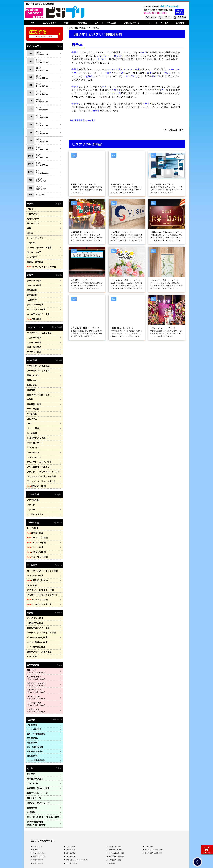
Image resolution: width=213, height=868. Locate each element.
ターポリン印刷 (33, 275)
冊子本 (75, 52)
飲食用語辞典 (32, 724)
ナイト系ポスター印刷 (116, 818)
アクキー (30, 488)
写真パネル (31, 373)
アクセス (164, 23)
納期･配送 (82, 23)
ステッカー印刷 (33, 333)
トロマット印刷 (33, 280)
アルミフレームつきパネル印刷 (77, 821)
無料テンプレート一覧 (36, 760)
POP (29, 408)
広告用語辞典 (32, 707)
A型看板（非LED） (36, 555)
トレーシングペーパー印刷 (38, 244)
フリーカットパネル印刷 (37, 360)
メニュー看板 (32, 413)
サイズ (155, 76)
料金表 (67, 23)
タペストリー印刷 (34, 297)
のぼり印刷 (33, 311)
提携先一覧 (31, 773)
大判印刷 (30, 240)
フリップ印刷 (32, 395)
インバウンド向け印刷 (36, 608)
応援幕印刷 (31, 293)
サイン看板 (31, 399)
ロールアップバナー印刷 (37, 306)
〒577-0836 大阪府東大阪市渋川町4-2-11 (57, 846)
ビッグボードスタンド (38, 577)
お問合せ (180, 23)
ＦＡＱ (150, 23)
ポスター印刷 (38, 807)
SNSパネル (31, 404)
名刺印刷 (112, 824)
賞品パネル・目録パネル (37, 382)
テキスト (114, 90)
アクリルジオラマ (34, 492)
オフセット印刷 (132, 69)
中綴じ (167, 73)
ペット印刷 (31, 625)
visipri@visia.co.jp (170, 6)
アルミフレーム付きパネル (38, 444)
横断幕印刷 (31, 284)
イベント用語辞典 (34, 698)
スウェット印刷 (35, 519)
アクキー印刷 (71, 811)
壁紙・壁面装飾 (33, 337)
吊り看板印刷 (71, 814)
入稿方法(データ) (131, 23)
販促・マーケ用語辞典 (36, 702)
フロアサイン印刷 (36, 572)
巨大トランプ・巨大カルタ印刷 (39, 457)
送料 (97, 23)
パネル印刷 (37, 811)
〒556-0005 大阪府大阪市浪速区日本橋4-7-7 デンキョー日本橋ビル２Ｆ (69, 843)
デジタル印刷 (114, 69)
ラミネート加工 (33, 249)
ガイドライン (81, 862)
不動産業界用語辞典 (35, 720)
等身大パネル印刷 (39, 818)
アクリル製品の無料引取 (153, 814)
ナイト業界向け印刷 (35, 617)
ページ (143, 52)
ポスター (30, 209)
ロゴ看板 (30, 377)
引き (161, 90)
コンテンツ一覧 (33, 764)
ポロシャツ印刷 (35, 528)
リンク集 (41, 782)
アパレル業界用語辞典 (36, 729)
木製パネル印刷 (35, 466)
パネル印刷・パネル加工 (37, 355)
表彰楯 (30, 386)
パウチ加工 (31, 253)
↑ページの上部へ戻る (174, 130)
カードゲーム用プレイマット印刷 (40, 546)
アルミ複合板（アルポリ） (38, 448)
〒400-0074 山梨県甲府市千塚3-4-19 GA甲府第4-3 (60, 849)
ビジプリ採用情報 (42, 787)
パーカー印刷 (34, 523)
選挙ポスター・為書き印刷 (38, 621)
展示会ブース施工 (34, 747)
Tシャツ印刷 (32, 506)
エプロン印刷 (34, 510)
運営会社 (52, 862)
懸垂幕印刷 (31, 289)
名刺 (29, 227)
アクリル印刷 (32, 479)
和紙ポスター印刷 (115, 821)
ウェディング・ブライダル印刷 (39, 603)
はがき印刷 (149, 807)
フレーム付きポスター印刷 (39, 262)
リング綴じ (132, 76)
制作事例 (30, 742)
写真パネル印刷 (38, 821)
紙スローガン (32, 222)
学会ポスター (32, 213)
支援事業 (30, 778)
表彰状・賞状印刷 (34, 257)
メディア (147, 104)
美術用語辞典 (32, 711)
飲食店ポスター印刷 (116, 811)
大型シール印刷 (33, 328)
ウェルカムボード (34, 426)
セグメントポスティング (37, 769)
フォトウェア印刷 (36, 532)
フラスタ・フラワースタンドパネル (41, 452)
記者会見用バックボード (37, 421)
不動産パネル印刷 (34, 594)
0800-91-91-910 (156, 13)
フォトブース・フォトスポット (39, 461)
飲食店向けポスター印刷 (37, 599)
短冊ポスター (32, 218)
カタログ (119, 56)
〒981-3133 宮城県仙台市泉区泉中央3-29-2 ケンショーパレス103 (66, 851)
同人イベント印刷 (34, 590)
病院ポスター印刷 (115, 807)
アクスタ (30, 484)
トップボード (32, 435)
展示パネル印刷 (38, 824)
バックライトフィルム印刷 (38, 324)
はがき (30, 231)
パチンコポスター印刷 (116, 814)
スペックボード (33, 439)
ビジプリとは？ (50, 23)
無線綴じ (90, 76)
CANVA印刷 (32, 751)
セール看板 (31, 417)
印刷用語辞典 (32, 693)
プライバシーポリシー (39, 862)
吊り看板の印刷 (33, 390)
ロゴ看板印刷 (71, 818)
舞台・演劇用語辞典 (35, 716)
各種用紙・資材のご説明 (37, 755)
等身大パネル (32, 364)
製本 (109, 73)
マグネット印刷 (33, 342)
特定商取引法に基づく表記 (66, 862)
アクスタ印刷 (71, 807)
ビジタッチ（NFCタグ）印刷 (39, 563)
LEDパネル (31, 559)
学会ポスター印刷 (39, 814)
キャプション (32, 430)
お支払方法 (111, 23)
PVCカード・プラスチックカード (40, 568)
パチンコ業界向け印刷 (36, 612)
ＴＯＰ (32, 23)
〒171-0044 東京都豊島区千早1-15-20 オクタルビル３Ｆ (62, 841)
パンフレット (104, 56)
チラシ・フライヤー (35, 235)
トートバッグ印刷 (36, 515)
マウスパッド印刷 (34, 550)
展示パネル (31, 368)
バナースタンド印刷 (35, 302)
